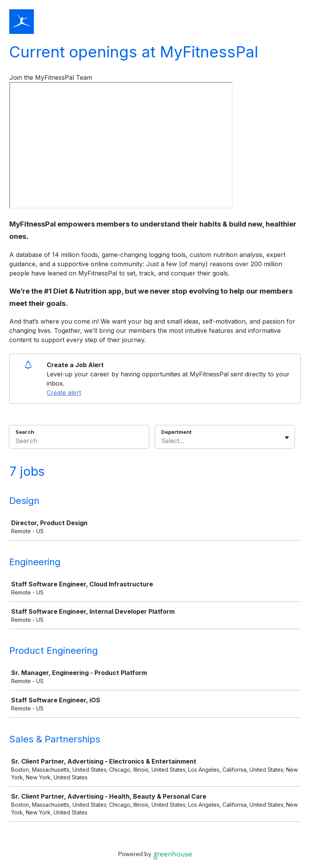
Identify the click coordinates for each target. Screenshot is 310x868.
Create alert (64, 393)
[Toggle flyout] (287, 438)
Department (176, 432)
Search (25, 432)
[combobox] (162, 441)
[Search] (79, 442)
